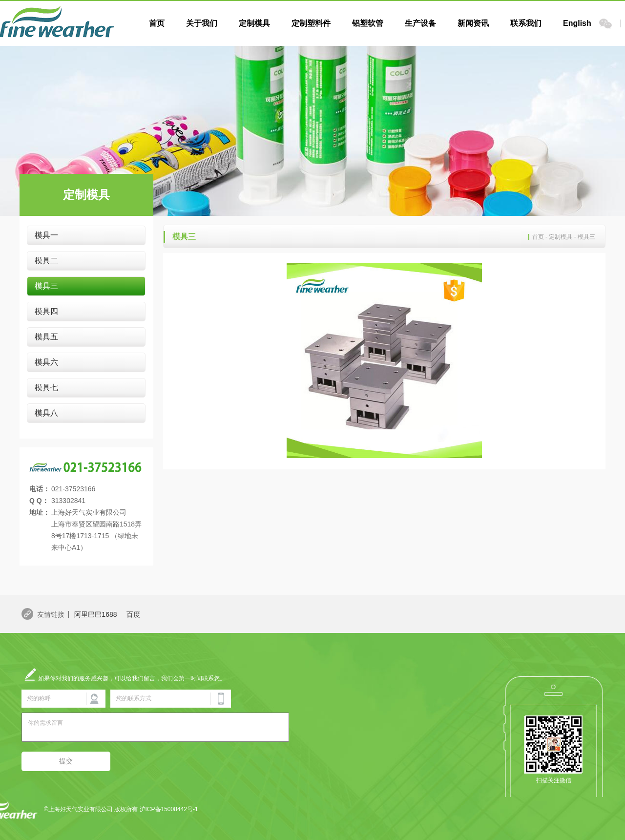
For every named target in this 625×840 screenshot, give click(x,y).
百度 (133, 614)
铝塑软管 (368, 23)
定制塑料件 (311, 23)
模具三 (46, 286)
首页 (157, 23)
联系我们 (526, 23)
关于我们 (202, 23)
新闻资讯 (473, 23)
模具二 (46, 261)
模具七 (46, 388)
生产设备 (420, 23)
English (577, 23)
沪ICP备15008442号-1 (169, 809)
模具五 (46, 337)
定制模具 (254, 23)
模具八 (46, 413)
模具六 (46, 362)
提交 (66, 761)
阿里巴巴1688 (95, 614)
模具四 (46, 311)
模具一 (46, 235)
